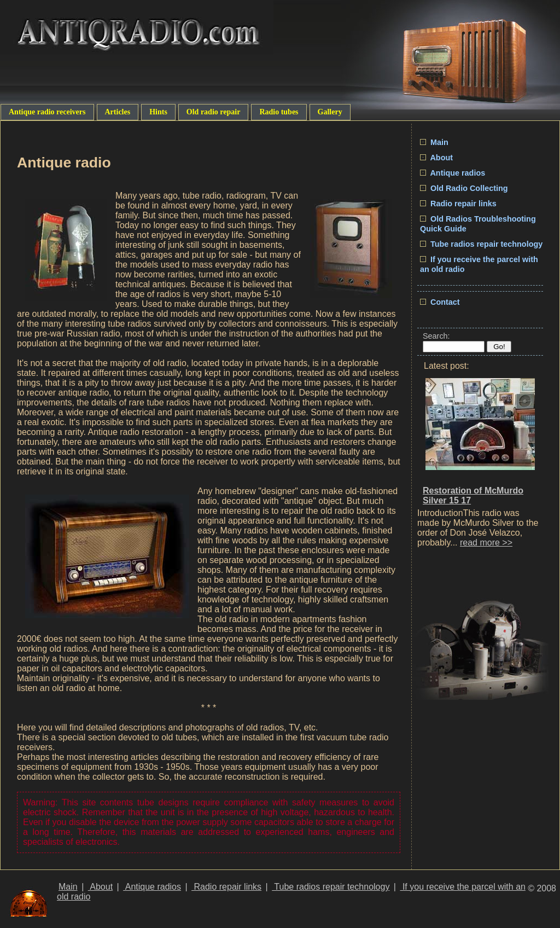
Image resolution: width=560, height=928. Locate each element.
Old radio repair (214, 112)
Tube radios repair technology (481, 244)
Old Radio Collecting (464, 188)
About (436, 158)
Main (434, 142)
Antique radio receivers (47, 112)
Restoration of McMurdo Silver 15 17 (473, 495)
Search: (436, 336)
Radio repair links (458, 204)
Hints (158, 112)
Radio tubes (279, 112)
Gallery (330, 112)
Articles (118, 112)
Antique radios (453, 173)
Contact (440, 302)
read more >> (486, 543)
